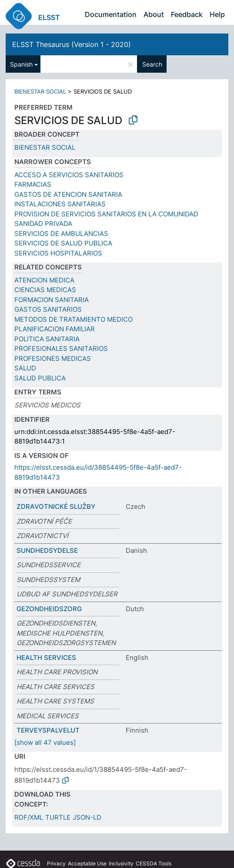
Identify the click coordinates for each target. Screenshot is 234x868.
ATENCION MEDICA (44, 280)
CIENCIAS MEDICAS (45, 290)
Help (217, 14)
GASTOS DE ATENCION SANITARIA (68, 194)
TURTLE (58, 817)
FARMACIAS (33, 184)
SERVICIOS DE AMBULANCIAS (61, 234)
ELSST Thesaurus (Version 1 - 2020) (72, 44)
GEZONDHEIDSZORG (49, 609)
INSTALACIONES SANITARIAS (60, 204)
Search (152, 64)
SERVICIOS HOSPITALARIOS (58, 253)
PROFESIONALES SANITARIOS (61, 348)
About (154, 14)
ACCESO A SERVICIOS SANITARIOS (69, 175)
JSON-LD (87, 817)
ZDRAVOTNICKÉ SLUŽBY (56, 506)
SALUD (25, 368)
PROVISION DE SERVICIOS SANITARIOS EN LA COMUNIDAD (106, 214)
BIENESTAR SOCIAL (40, 91)
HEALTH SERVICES (46, 658)
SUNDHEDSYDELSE (47, 550)
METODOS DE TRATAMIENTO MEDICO (74, 319)
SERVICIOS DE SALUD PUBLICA (63, 243)
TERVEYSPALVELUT (48, 730)
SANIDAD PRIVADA (43, 224)
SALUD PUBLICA (40, 378)
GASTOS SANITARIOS (48, 309)
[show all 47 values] (45, 742)
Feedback (187, 14)
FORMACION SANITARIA (52, 300)
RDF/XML (29, 817)
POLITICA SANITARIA (47, 339)
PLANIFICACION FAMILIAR (55, 329)
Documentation (111, 14)
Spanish (21, 64)
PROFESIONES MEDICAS (53, 358)
